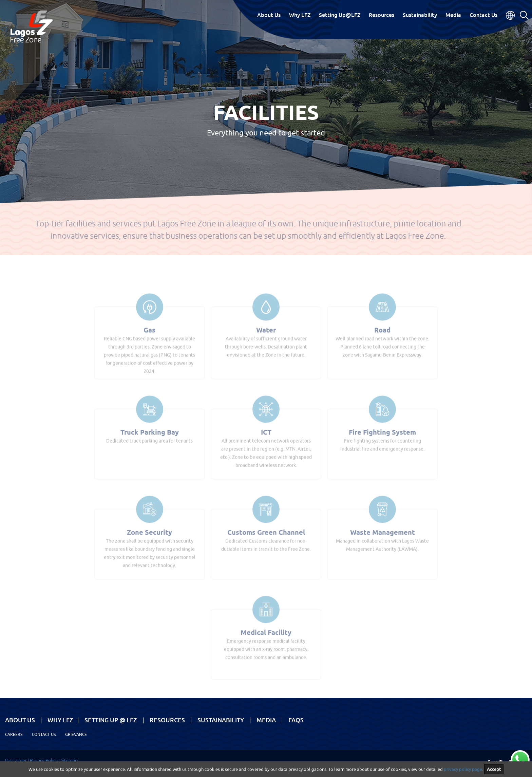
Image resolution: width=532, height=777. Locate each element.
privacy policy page (463, 769)
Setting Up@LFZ (340, 15)
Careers (14, 734)
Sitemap (69, 760)
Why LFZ (300, 15)
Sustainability (420, 15)
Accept (494, 769)
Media (453, 15)
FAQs (296, 720)
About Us (269, 15)
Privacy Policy (44, 760)
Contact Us (483, 15)
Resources (382, 15)
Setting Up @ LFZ (111, 720)
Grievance (76, 734)
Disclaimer (16, 760)
